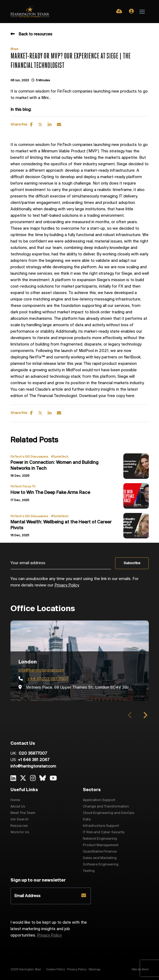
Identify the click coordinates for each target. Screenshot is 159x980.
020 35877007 (32, 754)
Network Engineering (100, 839)
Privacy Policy (67, 585)
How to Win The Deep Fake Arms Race (50, 493)
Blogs (14, 49)
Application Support (99, 800)
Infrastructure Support (101, 826)
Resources (19, 826)
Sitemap (94, 970)
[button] (145, 715)
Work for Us (20, 832)
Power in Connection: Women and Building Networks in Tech (54, 466)
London (28, 662)
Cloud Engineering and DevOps (109, 813)
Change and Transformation (106, 807)
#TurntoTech (60, 457)
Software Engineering (101, 865)
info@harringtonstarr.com (41, 670)
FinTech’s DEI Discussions (29, 457)
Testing (89, 871)
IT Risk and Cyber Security (104, 832)
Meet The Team (23, 813)
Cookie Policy (56, 970)
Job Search (20, 819)
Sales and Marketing (100, 858)
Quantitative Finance (100, 852)
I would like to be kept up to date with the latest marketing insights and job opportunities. (49, 929)
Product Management (101, 845)
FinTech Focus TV (23, 487)
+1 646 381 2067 (34, 760)
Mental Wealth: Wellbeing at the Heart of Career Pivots (61, 525)
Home (15, 800)
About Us (18, 807)
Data (87, 819)
